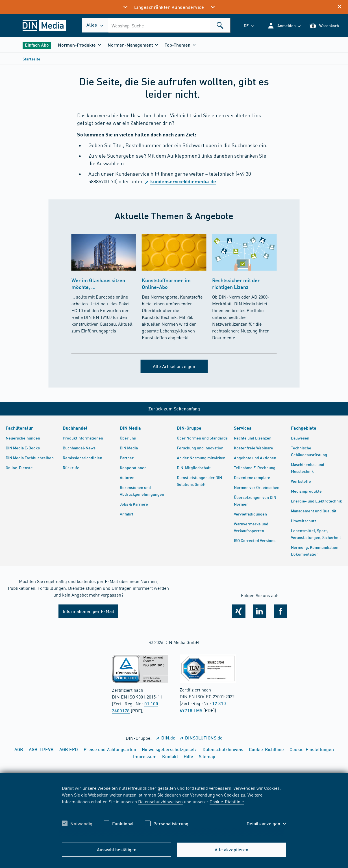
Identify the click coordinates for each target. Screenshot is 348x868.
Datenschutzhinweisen (160, 801)
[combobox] (169, 25)
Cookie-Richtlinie (227, 801)
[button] (284, 26)
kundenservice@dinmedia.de (183, 181)
